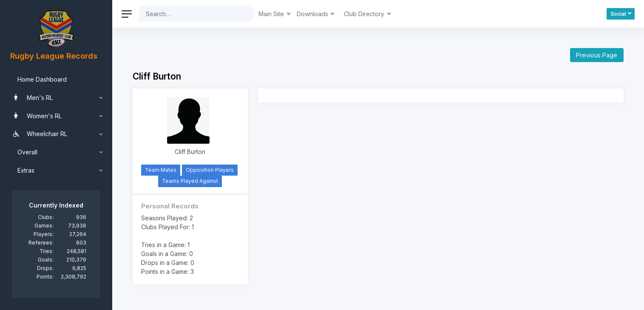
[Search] (190, 14)
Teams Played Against (190, 181)
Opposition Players (210, 170)
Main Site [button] (272, 14)
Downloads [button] (313, 14)
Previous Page (597, 55)
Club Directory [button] (365, 14)
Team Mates (161, 170)
